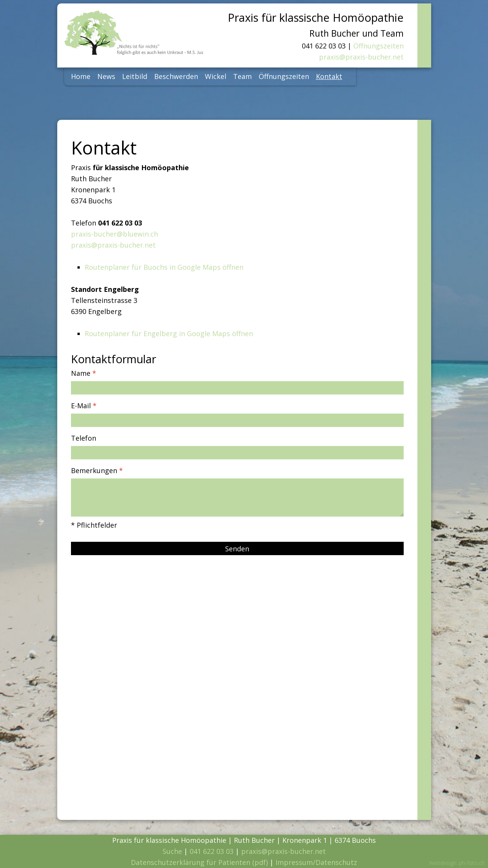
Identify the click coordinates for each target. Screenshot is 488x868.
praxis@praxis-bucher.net (361, 57)
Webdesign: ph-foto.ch (457, 863)
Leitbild (135, 76)
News (106, 76)
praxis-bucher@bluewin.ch (114, 234)
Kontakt (329, 76)
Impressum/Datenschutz (316, 862)
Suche (172, 851)
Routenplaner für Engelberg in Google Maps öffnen (169, 333)
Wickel (216, 76)
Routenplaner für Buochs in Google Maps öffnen (164, 267)
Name (84, 373)
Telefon (84, 438)
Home (81, 76)
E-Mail (84, 406)
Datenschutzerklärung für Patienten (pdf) (199, 862)
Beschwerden (176, 76)
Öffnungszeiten (378, 46)
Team (242, 76)
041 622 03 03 (212, 851)
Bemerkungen (97, 470)
